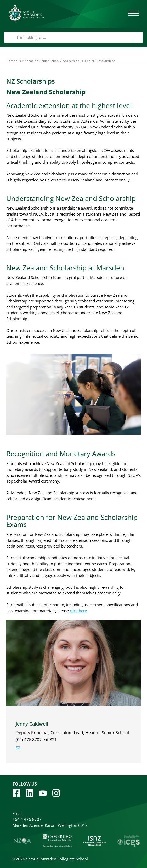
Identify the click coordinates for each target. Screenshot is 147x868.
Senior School (49, 61)
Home (11, 61)
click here (78, 611)
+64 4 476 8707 (27, 819)
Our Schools (27, 61)
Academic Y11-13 (75, 61)
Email (18, 813)
